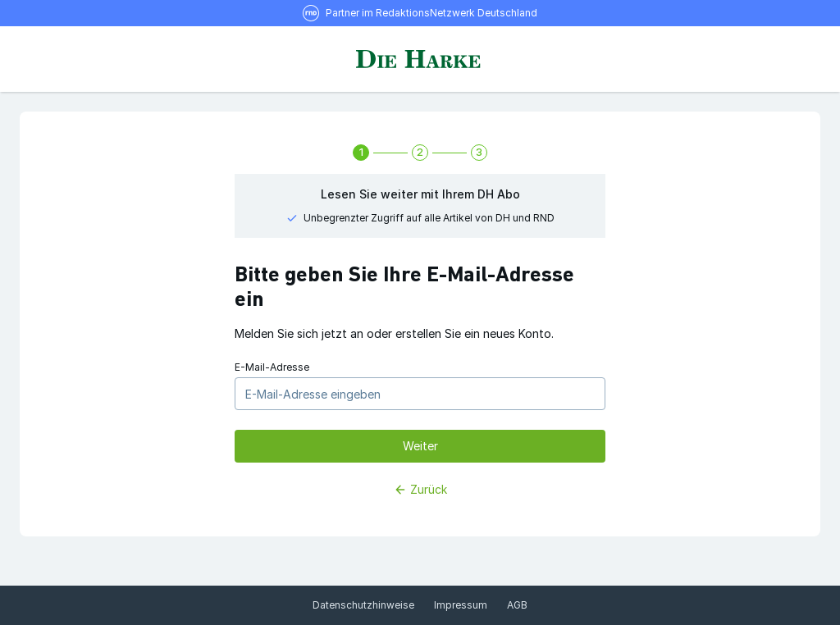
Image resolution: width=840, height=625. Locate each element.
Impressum (461, 605)
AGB (517, 605)
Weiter (420, 446)
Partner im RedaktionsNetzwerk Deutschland (431, 13)
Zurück (420, 489)
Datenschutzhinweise (363, 605)
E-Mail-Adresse (272, 367)
